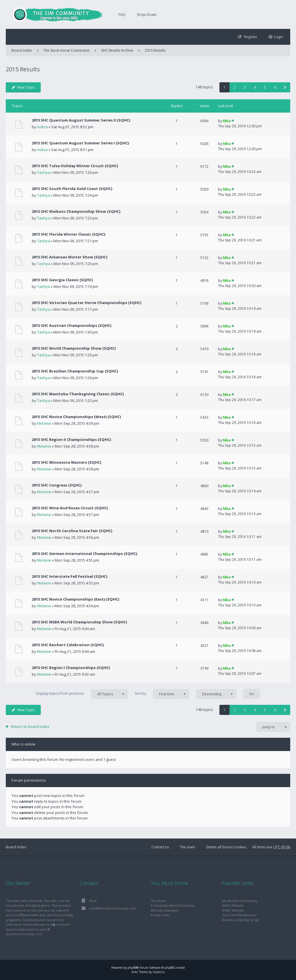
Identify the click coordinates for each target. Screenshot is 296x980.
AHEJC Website (233, 910)
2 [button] (235, 87)
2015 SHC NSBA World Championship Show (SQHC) (79, 622)
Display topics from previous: (82, 694)
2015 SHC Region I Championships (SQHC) (71, 668)
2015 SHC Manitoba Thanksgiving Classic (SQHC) (78, 394)
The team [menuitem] (187, 847)
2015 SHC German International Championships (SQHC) (84, 554)
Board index (16, 847)
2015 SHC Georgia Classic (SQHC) (62, 280)
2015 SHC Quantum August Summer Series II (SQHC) (81, 120)
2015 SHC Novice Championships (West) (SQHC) (76, 417)
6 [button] (275, 87)
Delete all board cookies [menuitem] (226, 847)
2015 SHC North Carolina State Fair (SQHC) (72, 531)
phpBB (132, 968)
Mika (227, 121)
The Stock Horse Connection (66, 50)
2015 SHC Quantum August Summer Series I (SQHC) (80, 143)
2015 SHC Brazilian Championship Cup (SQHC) (75, 371)
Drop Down (147, 14)
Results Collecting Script (240, 920)
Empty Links (160, 915)
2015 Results (155, 50)
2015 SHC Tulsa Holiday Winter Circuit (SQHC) (75, 166)
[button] (285, 87)
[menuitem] (276, 37)
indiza (42, 127)
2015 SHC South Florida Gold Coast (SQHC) (72, 189)
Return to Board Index (30, 726)
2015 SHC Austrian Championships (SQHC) (72, 325)
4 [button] (255, 87)
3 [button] (245, 87)
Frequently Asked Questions (173, 905)
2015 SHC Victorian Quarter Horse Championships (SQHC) (87, 303)
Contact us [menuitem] (160, 847)
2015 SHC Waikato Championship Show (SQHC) (76, 211)
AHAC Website (233, 905)
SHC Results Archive (117, 50)
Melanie (44, 423)
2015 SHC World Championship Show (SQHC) (74, 348)
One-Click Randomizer (239, 915)
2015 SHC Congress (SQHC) (57, 485)
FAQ (122, 14)
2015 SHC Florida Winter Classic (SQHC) (69, 234)
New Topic (23, 87)
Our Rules (159, 901)
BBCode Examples (165, 910)
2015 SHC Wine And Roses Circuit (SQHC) (70, 508)
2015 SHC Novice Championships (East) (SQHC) (75, 599)
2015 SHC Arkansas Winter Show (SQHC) (70, 257)
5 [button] (265, 87)
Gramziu (159, 972)
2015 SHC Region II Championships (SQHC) (71, 439)
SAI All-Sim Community (240, 901)
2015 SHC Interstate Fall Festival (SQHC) (70, 576)
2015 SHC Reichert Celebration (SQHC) (68, 645)
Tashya (44, 172)
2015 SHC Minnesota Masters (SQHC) (66, 462)
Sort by (162, 694)
